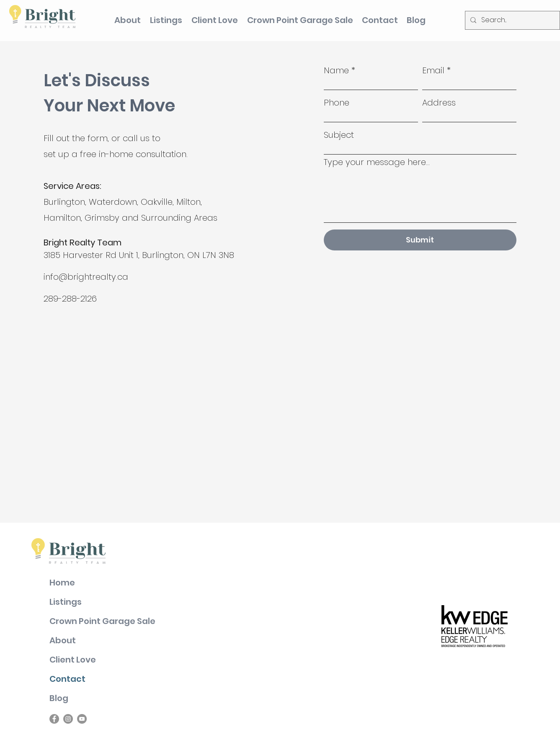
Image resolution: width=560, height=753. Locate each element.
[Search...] (512, 20)
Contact (67, 679)
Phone (337, 103)
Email (433, 70)
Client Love (73, 660)
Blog (59, 698)
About (63, 640)
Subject (339, 135)
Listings (66, 602)
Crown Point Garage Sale (102, 621)
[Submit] (420, 240)
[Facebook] (54, 719)
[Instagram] (68, 719)
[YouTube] (82, 719)
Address (439, 103)
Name (336, 70)
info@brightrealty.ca (86, 277)
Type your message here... (377, 162)
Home (62, 583)
